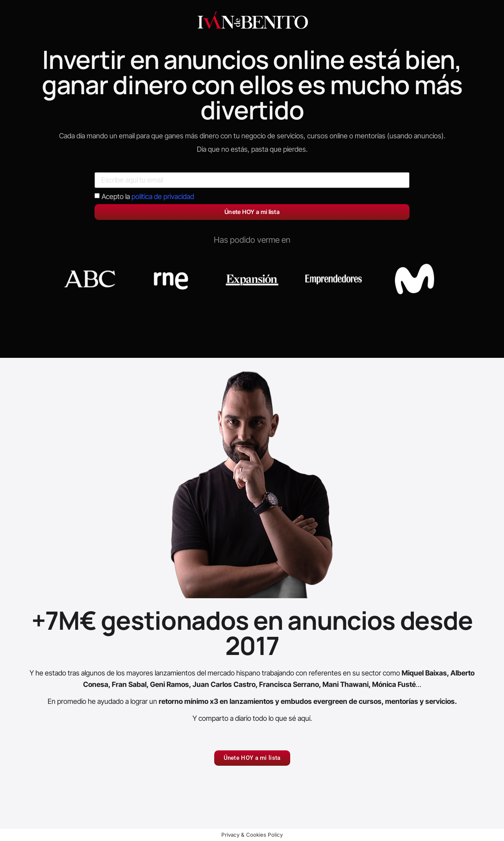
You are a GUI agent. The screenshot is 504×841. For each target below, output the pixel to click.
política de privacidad (163, 196)
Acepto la (148, 196)
